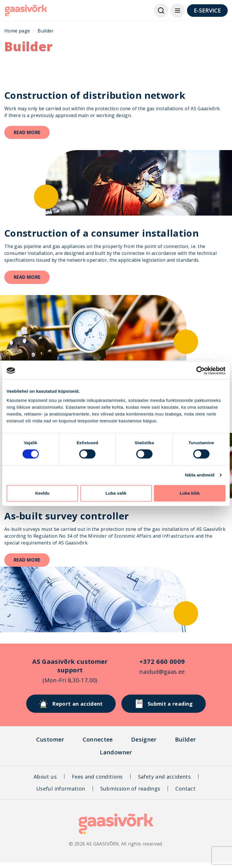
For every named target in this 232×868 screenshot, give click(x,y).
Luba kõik (190, 493)
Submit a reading (164, 704)
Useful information (61, 789)
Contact (185, 789)
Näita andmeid (200, 475)
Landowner (116, 752)
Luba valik (116, 493)
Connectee (98, 739)
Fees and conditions (97, 777)
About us (45, 777)
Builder (186, 739)
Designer (144, 739)
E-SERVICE (207, 10)
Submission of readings (130, 789)
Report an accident (71, 704)
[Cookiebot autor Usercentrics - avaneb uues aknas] (201, 370)
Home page (17, 31)
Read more (27, 132)
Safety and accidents (164, 777)
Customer (50, 739)
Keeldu (42, 493)
